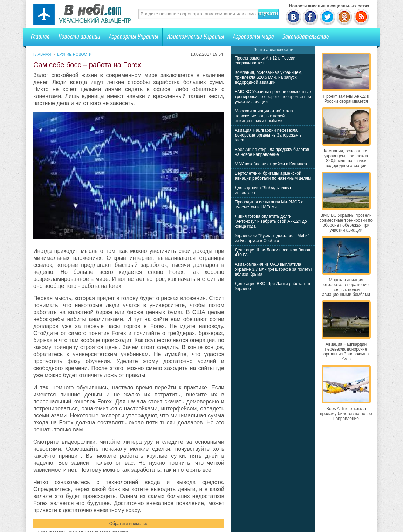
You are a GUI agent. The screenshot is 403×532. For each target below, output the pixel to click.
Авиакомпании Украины (195, 37)
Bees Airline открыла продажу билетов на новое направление (272, 152)
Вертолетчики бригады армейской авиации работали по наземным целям (273, 176)
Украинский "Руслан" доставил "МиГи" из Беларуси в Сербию (272, 238)
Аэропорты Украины (133, 37)
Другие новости (74, 54)
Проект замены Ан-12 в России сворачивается (346, 99)
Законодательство (306, 37)
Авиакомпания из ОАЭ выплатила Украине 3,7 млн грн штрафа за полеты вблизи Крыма (273, 269)
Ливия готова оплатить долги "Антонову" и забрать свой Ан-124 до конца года (271, 221)
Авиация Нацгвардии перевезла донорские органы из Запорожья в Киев (268, 135)
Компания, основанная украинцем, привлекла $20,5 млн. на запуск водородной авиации (269, 77)
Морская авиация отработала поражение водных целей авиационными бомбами (264, 116)
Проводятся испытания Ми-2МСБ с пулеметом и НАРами (269, 205)
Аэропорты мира (253, 37)
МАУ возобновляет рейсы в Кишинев (271, 164)
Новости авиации (79, 37)
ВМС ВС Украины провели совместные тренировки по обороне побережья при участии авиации (273, 97)
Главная (40, 37)
